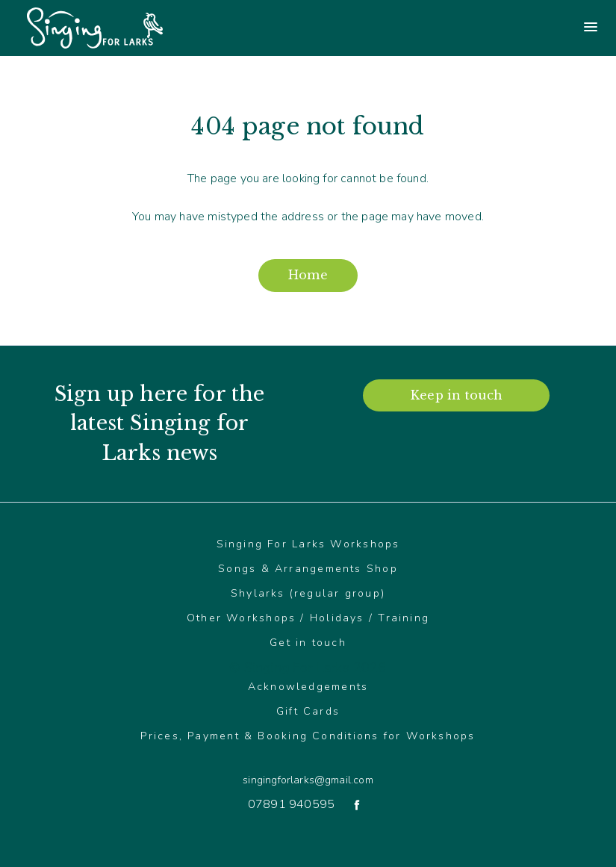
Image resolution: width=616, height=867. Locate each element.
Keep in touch (456, 395)
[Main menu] (463, 28)
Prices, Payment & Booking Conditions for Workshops (308, 736)
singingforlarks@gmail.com (308, 780)
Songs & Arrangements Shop (308, 569)
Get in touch (308, 643)
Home (308, 275)
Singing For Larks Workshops (308, 544)
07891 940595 (291, 804)
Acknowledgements (308, 687)
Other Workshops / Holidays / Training (308, 618)
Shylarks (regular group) (308, 593)
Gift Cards (308, 711)
